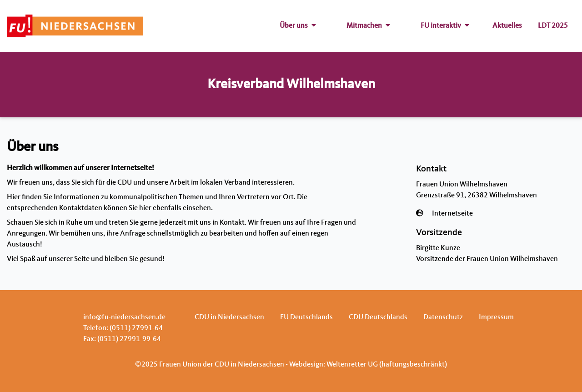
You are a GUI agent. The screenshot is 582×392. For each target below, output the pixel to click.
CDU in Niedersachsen (229, 317)
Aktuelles (507, 26)
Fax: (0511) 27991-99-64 (122, 339)
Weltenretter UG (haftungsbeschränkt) (387, 365)
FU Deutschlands (306, 317)
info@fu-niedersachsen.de (124, 317)
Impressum (496, 317)
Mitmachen (368, 26)
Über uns (298, 26)
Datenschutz (443, 317)
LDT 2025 (553, 26)
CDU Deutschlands (378, 317)
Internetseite (452, 214)
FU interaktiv (445, 26)
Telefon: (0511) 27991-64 (123, 328)
